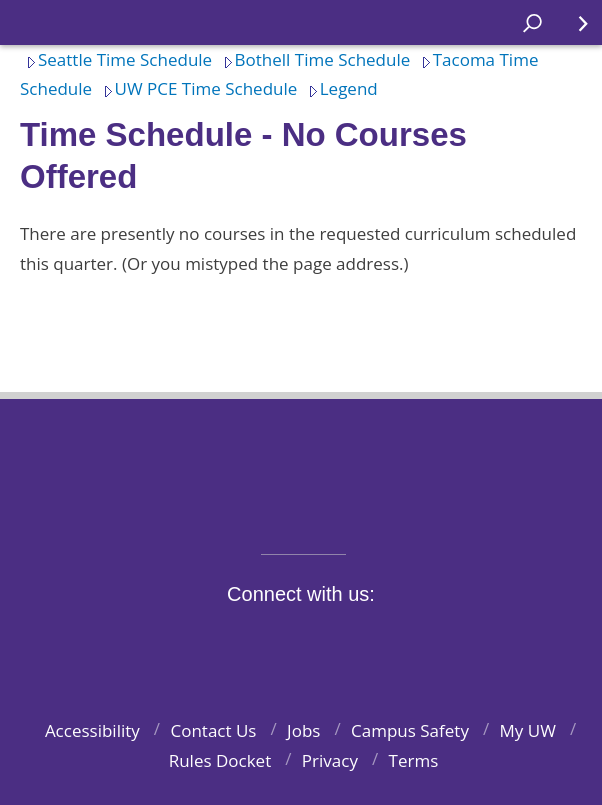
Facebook (197, 640)
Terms (414, 760)
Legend (340, 88)
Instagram (290, 640)
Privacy (330, 760)
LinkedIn (383, 640)
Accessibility (92, 730)
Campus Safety (410, 730)
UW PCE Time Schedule (197, 88)
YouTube (337, 640)
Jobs (303, 730)
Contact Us (213, 730)
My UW (528, 730)
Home (36, 22)
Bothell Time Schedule (314, 59)
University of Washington (301, 463)
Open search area (525, 30)
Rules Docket (220, 760)
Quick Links (571, 30)
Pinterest (430, 640)
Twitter (244, 640)
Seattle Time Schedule (116, 59)
